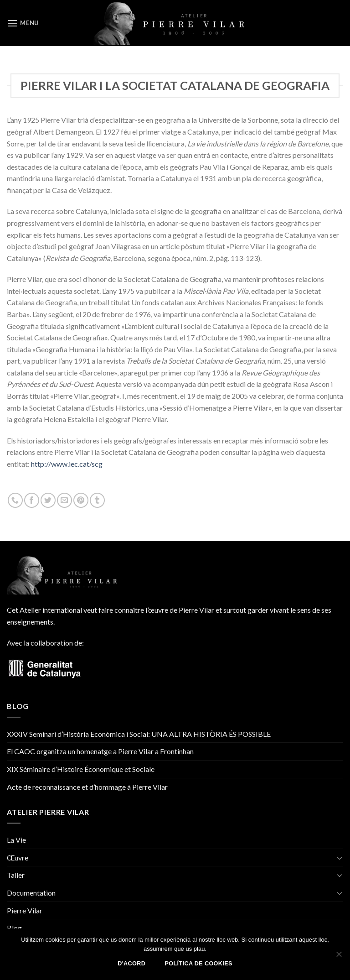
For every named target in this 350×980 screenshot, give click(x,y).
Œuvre (18, 857)
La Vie (16, 840)
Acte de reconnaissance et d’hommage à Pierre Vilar (87, 787)
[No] (339, 957)
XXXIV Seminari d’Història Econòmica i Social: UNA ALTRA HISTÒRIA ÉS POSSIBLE (139, 734)
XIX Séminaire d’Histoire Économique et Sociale (81, 769)
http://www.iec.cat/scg (67, 464)
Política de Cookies (199, 964)
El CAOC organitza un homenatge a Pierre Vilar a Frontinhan (100, 751)
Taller (16, 875)
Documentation (31, 893)
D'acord (131, 964)
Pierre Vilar (25, 910)
